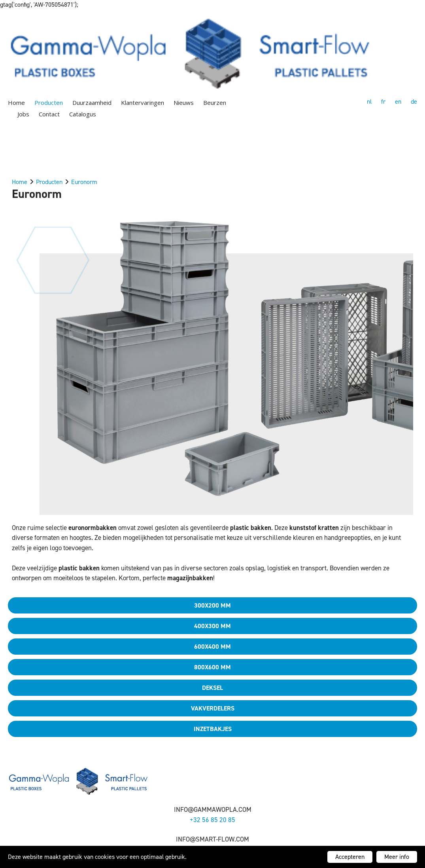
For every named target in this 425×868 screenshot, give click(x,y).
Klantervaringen (143, 103)
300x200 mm (212, 605)
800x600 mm (212, 667)
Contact (49, 114)
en (398, 102)
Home (16, 103)
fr (383, 102)
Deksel (212, 688)
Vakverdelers (213, 708)
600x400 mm (212, 647)
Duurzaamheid (92, 103)
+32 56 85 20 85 (212, 820)
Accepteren (350, 857)
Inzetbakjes (213, 729)
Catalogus (83, 114)
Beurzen (215, 103)
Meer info (397, 857)
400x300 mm (212, 626)
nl (369, 102)
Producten (49, 103)
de (414, 102)
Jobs (23, 114)
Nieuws (184, 103)
